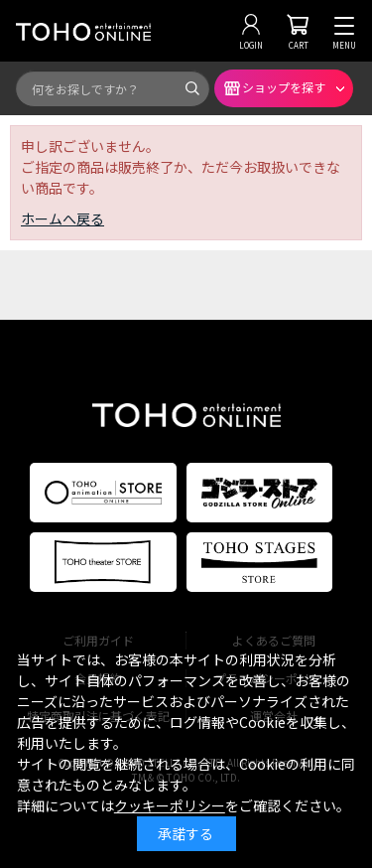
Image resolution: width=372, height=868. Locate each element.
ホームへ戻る (62, 218)
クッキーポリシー (170, 805)
